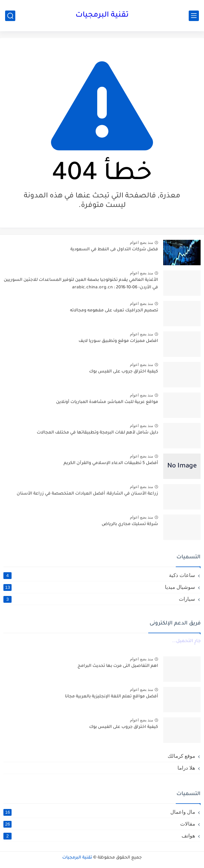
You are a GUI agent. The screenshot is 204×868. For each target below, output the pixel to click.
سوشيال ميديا (99, 587)
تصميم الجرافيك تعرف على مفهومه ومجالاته (114, 311)
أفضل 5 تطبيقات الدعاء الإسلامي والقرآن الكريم (111, 463)
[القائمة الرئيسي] (194, 16)
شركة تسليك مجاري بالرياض (130, 524)
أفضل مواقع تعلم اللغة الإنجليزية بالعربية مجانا (112, 697)
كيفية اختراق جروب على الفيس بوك (124, 372)
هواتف (99, 836)
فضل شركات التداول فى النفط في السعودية (114, 250)
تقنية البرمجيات (102, 16)
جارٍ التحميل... (186, 641)
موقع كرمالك (181, 756)
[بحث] (10, 16)
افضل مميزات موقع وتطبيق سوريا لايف (118, 341)
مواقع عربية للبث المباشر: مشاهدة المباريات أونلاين (107, 402)
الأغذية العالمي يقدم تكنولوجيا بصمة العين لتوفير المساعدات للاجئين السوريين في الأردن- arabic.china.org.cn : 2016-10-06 (81, 284)
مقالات (99, 824)
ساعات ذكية (99, 575)
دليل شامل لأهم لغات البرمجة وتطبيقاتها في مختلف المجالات (97, 433)
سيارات (99, 599)
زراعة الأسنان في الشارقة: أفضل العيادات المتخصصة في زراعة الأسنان (87, 494)
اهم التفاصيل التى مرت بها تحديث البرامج (118, 666)
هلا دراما (186, 768)
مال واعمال (99, 812)
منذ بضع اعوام (141, 243)
